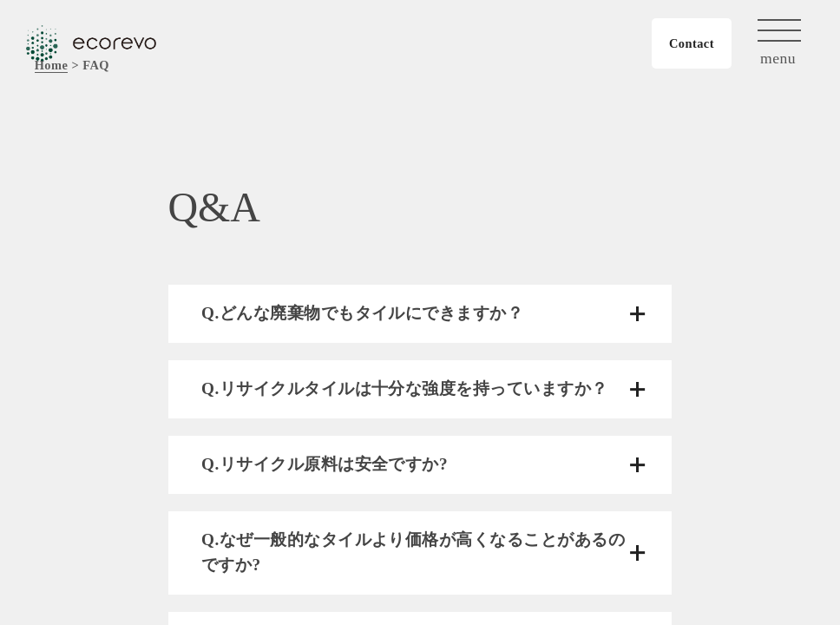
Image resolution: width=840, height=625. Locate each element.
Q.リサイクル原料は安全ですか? (325, 464)
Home (52, 65)
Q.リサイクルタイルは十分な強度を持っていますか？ (405, 388)
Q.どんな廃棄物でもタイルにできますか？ (362, 313)
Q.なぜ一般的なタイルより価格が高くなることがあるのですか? (413, 552)
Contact (692, 43)
